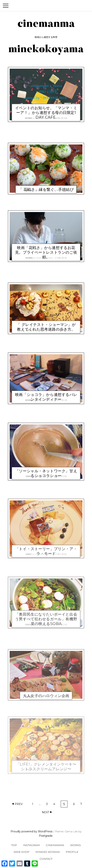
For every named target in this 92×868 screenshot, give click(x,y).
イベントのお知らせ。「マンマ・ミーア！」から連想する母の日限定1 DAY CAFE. (46, 108)
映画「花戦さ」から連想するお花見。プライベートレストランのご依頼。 (46, 248)
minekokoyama (44, 116)
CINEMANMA (55, 845)
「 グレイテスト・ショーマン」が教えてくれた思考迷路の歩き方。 (46, 322)
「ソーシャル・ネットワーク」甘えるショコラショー (46, 469)
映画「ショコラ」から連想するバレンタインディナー (46, 392)
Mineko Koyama (48, 852)
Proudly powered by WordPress (31, 831)
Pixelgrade (46, 836)
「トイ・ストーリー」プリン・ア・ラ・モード (46, 546)
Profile (72, 852)
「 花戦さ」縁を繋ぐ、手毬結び (46, 185)
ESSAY (29, 189)
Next (46, 812)
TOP (14, 845)
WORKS (28, 116)
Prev (19, 804)
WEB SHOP (21, 852)
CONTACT (46, 859)
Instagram (31, 845)
